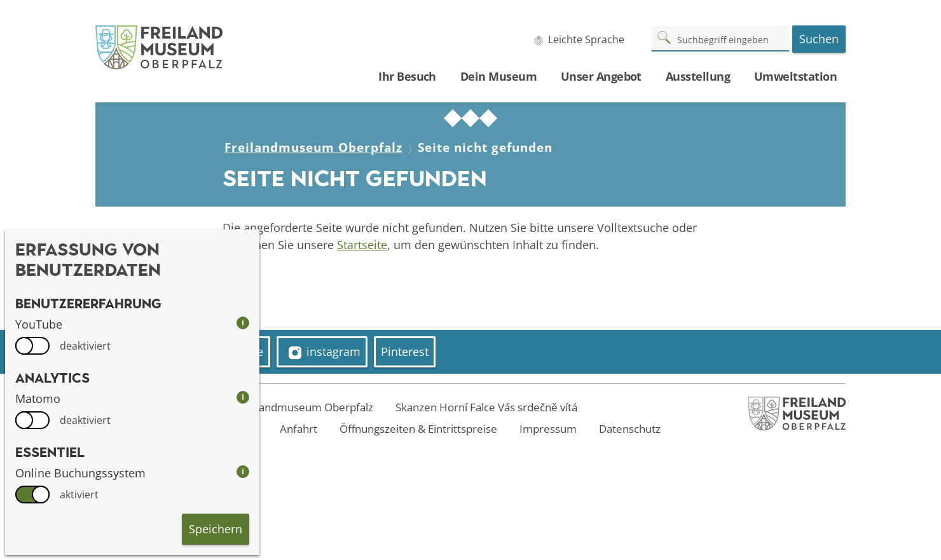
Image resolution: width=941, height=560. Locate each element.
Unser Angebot (601, 76)
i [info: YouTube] (243, 323)
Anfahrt (299, 429)
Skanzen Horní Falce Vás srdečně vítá (486, 407)
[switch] (32, 346)
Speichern (216, 529)
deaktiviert (85, 346)
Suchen (819, 39)
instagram (325, 352)
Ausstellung (698, 76)
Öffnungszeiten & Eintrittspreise (418, 429)
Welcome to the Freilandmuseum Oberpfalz (264, 407)
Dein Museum (498, 76)
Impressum (548, 429)
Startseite (362, 245)
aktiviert (79, 495)
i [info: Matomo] (243, 397)
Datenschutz (630, 429)
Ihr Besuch (407, 76)
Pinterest (405, 352)
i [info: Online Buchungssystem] (243, 471)
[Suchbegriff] (720, 38)
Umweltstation (795, 76)
